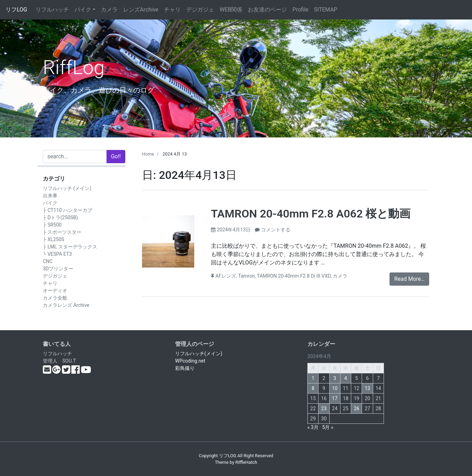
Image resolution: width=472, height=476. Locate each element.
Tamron (246, 276)
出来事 (50, 196)
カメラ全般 (55, 298)
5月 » (328, 427)
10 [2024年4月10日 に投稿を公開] (335, 388)
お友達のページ (267, 10)
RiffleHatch (246, 462)
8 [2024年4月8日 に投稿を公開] (313, 388)
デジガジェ (200, 10)
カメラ (109, 10)
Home (148, 154)
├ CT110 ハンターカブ (68, 210)
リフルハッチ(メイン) (199, 354)
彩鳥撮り (185, 368)
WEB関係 (231, 10)
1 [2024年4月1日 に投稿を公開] (313, 378)
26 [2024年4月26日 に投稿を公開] (356, 408)
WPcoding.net (190, 361)
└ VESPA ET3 (57, 254)
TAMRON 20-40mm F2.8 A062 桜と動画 (311, 214)
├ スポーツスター (62, 232)
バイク (83, 10)
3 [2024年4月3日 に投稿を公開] (335, 378)
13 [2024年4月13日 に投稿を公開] (368, 388)
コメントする (276, 230)
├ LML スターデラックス (70, 247)
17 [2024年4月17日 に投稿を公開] (335, 398)
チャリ (172, 10)
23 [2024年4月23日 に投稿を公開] (324, 408)
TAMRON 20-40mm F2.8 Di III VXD (294, 276)
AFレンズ (226, 276)
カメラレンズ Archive (66, 305)
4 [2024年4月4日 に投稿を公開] (346, 378)
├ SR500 (52, 225)
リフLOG (16, 10)
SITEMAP (326, 10)
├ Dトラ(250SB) (60, 217)
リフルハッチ (52, 10)
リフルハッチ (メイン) (67, 188)
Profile (300, 10)
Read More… (409, 279)
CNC (48, 261)
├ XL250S (54, 239)
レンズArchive (141, 10)
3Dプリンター (58, 269)
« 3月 (313, 427)
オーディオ (55, 291)
